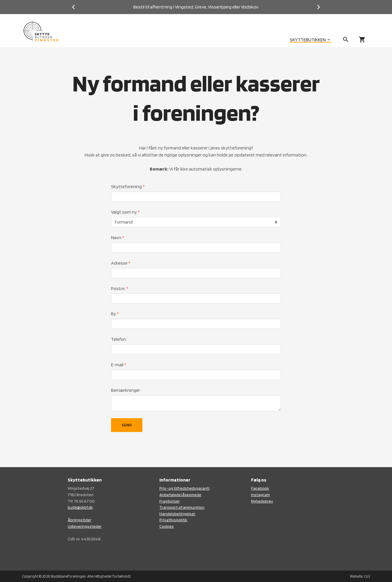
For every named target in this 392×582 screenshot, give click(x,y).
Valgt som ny (125, 212)
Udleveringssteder (85, 526)
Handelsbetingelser (177, 514)
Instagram (260, 495)
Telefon (119, 339)
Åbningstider (80, 520)
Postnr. (120, 289)
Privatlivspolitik (173, 520)
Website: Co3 (360, 576)
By (115, 314)
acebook (261, 488)
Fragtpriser (170, 501)
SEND (127, 425)
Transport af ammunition (182, 507)
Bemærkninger (126, 390)
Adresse (121, 263)
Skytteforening (128, 187)
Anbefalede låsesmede (180, 495)
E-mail (119, 365)
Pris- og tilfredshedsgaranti (184, 488)
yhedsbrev (263, 501)
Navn (118, 238)
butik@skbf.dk (80, 507)
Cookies (167, 526)
